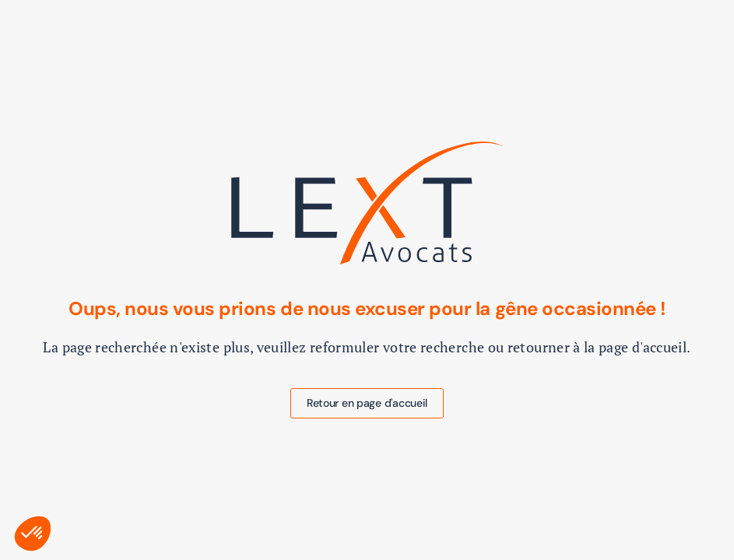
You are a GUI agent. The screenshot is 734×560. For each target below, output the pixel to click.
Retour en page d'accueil (367, 403)
